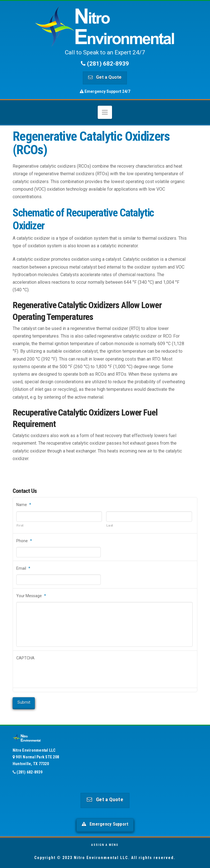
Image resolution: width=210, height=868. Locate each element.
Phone (24, 541)
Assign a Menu (105, 845)
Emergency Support (105, 824)
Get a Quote (105, 77)
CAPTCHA (25, 658)
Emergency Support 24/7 (105, 91)
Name (24, 505)
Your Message (31, 596)
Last (110, 525)
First (20, 525)
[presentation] (59, 674)
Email (23, 568)
